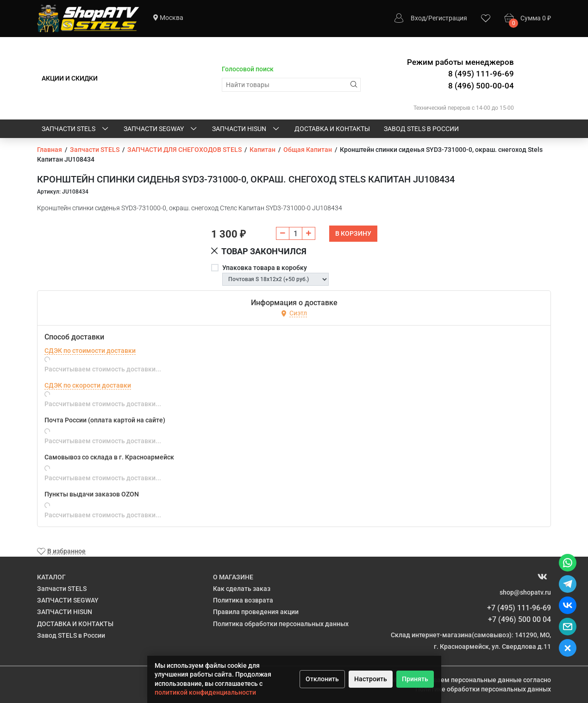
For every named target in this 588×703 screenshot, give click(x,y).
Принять (415, 679)
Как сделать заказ (242, 589)
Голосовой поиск (248, 69)
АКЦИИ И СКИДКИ (70, 78)
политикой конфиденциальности (205, 692)
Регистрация (448, 18)
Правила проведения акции (256, 612)
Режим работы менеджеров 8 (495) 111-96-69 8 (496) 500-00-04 (460, 74)
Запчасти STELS (76, 129)
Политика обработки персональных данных (281, 624)
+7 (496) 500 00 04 (519, 619)
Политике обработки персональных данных (483, 689)
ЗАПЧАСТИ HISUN (246, 129)
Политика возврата (243, 600)
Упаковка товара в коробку (265, 268)
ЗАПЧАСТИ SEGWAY (161, 129)
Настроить (371, 679)
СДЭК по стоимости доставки (90, 351)
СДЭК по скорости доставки (88, 385)
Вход (418, 18)
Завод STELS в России (421, 129)
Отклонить (322, 679)
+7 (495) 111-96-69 (519, 608)
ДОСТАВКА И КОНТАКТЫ (332, 129)
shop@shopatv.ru (525, 592)
